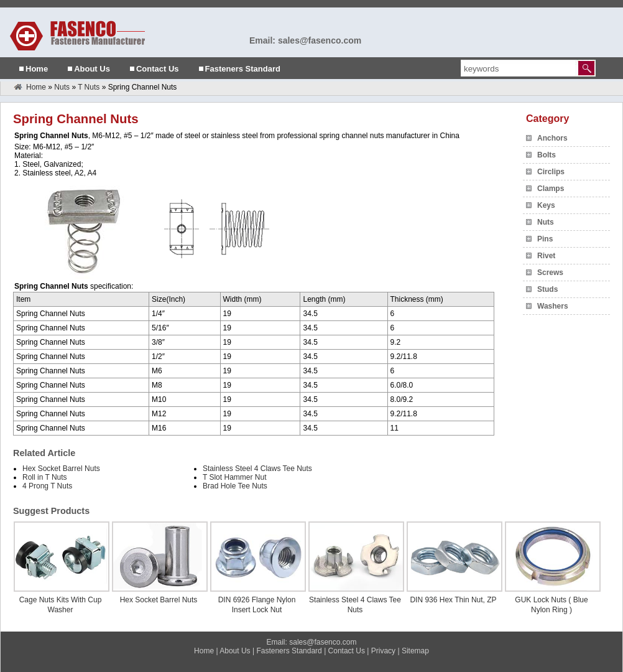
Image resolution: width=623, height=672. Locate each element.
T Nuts (89, 87)
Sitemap (415, 651)
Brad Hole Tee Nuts (235, 486)
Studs (547, 289)
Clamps (551, 189)
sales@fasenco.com (323, 642)
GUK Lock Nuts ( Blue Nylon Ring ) (551, 605)
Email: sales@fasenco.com (305, 40)
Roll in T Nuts (45, 477)
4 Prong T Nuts (47, 486)
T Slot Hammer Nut (234, 477)
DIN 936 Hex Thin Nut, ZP (453, 600)
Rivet (546, 256)
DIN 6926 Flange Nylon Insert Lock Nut (257, 605)
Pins (545, 239)
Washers (553, 306)
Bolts (547, 155)
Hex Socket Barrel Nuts (61, 469)
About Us (92, 69)
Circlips (551, 172)
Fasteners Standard (243, 69)
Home (37, 69)
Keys (546, 205)
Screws (550, 273)
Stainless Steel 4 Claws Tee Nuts (257, 469)
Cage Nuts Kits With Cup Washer (61, 605)
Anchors (552, 138)
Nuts (62, 87)
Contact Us (158, 69)
